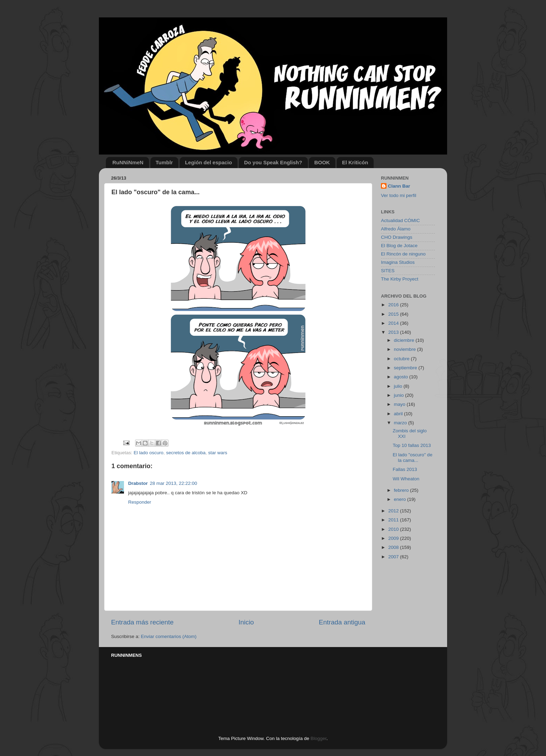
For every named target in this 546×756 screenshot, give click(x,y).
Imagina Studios (398, 262)
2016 (394, 305)
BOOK (322, 162)
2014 (394, 323)
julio (399, 386)
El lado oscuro (149, 453)
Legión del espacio (208, 162)
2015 (394, 314)
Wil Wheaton (406, 479)
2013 (394, 332)
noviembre (405, 349)
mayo (400, 404)
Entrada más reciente (142, 622)
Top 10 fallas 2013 (412, 445)
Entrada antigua (342, 622)
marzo (401, 423)
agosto (401, 377)
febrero (402, 490)
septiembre (406, 368)
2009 (394, 538)
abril (399, 414)
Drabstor (138, 483)
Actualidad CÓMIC (400, 220)
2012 (394, 511)
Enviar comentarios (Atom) (169, 636)
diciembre (405, 340)
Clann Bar (399, 186)
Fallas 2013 (405, 469)
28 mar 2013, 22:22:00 (173, 483)
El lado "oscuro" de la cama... (413, 458)
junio (399, 395)
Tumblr (164, 162)
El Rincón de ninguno (403, 254)
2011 (394, 520)
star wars (218, 453)
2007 (394, 557)
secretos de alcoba (186, 453)
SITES (388, 271)
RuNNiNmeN (128, 162)
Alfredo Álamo (396, 229)
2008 (394, 547)
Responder (140, 502)
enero (400, 499)
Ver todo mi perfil (399, 195)
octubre (402, 359)
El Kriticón (355, 162)
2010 (394, 529)
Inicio (246, 622)
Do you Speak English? (273, 162)
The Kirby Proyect (400, 279)
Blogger (319, 738)
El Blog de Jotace (399, 246)
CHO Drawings (397, 237)
